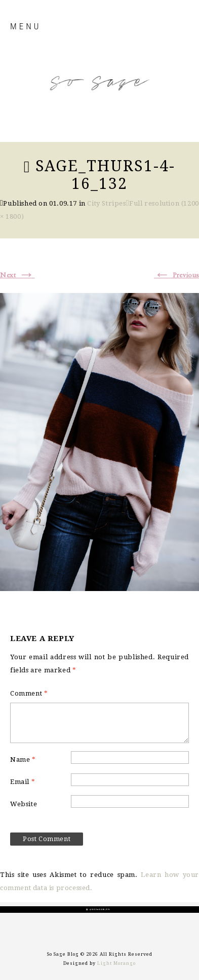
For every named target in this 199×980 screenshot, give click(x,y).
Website (24, 804)
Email (23, 782)
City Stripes (106, 203)
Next (17, 275)
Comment (29, 693)
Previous (176, 275)
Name (23, 759)
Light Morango (116, 963)
